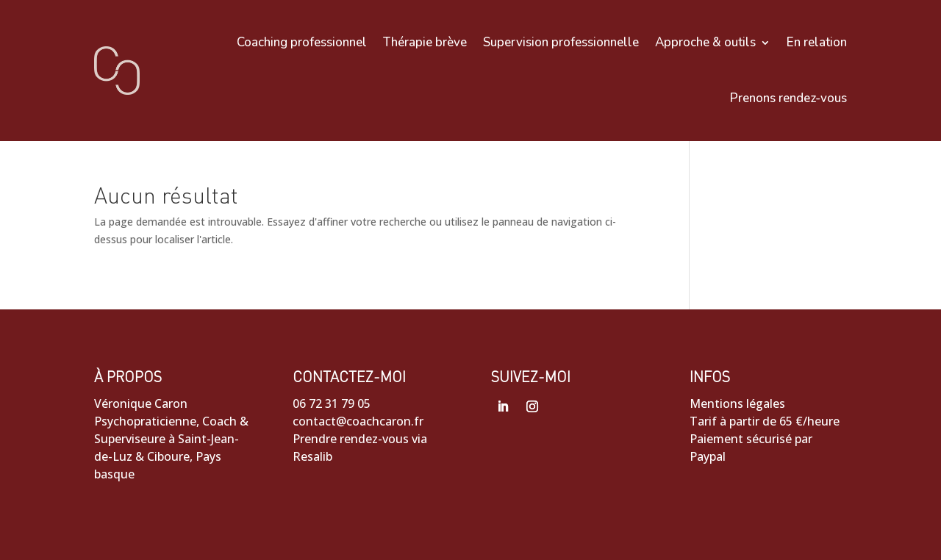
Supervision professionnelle (561, 42)
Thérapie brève (425, 42)
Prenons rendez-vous (788, 98)
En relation (817, 42)
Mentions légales (737, 403)
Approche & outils (705, 42)
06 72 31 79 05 (332, 403)
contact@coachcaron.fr (358, 421)
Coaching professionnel (302, 42)
